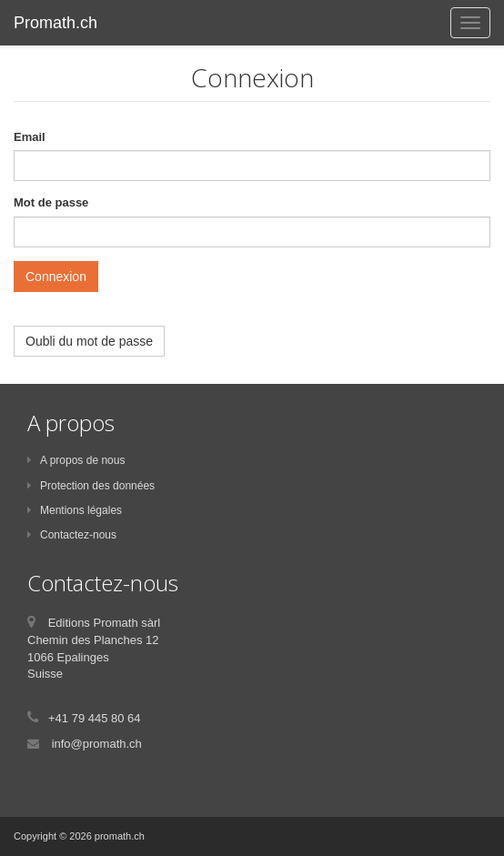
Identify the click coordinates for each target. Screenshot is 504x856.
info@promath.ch (97, 744)
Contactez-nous (72, 535)
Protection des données (91, 486)
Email (30, 137)
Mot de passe (51, 202)
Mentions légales (75, 510)
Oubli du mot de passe (89, 341)
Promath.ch (55, 23)
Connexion (56, 277)
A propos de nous (76, 460)
